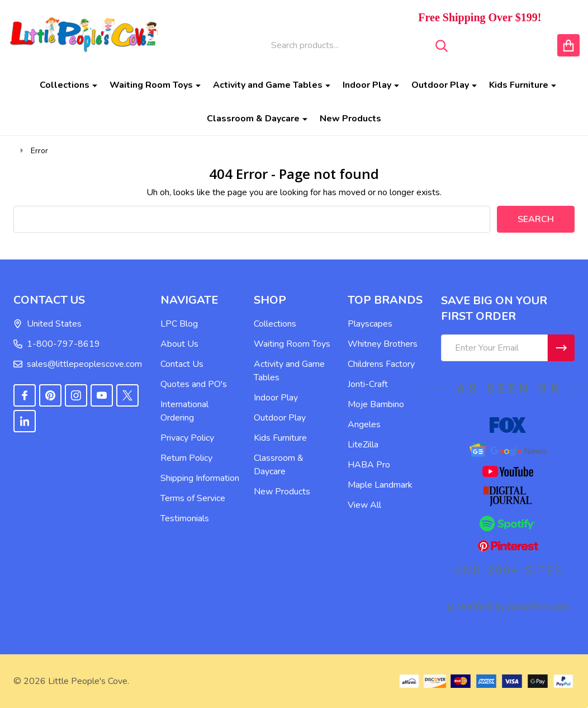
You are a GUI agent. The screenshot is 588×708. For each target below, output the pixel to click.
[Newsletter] (561, 348)
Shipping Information (200, 478)
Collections (65, 85)
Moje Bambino (376, 404)
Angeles (364, 424)
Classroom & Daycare (253, 119)
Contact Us (182, 364)
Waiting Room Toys (151, 85)
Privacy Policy (187, 438)
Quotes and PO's (194, 384)
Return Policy (186, 458)
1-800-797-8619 (57, 344)
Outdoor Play (440, 85)
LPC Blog (179, 324)
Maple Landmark (380, 485)
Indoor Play (367, 85)
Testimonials (185, 518)
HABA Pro (369, 465)
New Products (350, 119)
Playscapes (370, 324)
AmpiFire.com (539, 607)
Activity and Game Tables (268, 85)
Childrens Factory (381, 364)
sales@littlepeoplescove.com (78, 364)
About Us (179, 344)
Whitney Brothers (383, 344)
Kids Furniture (519, 85)
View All (364, 505)
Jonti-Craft (368, 384)
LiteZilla (363, 445)
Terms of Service (193, 498)
